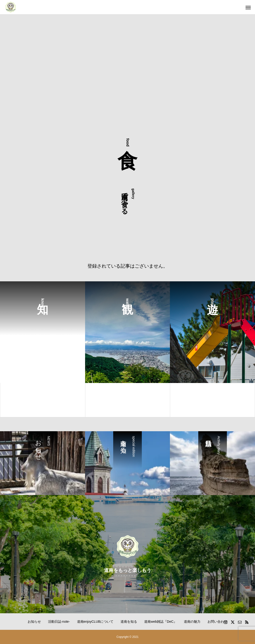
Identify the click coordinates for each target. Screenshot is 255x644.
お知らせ (34, 622)
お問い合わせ (217, 622)
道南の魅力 (192, 622)
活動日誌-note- (59, 622)
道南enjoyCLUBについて (95, 622)
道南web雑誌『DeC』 (160, 622)
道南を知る (129, 622)
